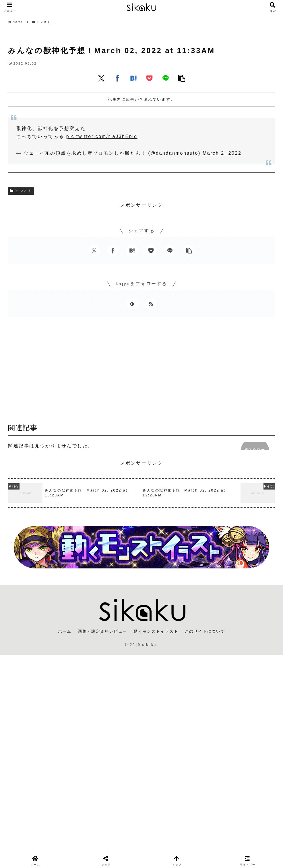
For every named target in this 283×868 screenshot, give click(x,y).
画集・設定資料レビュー (102, 631)
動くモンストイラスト (156, 631)
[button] (182, 78)
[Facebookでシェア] (117, 78)
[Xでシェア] (101, 78)
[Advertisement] (141, 372)
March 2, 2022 (222, 153)
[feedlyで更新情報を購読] (132, 304)
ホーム (65, 631)
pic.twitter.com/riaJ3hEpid (102, 136)
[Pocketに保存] (150, 78)
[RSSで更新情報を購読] (151, 304)
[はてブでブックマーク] (133, 78)
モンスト (21, 191)
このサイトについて (205, 631)
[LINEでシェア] (166, 78)
